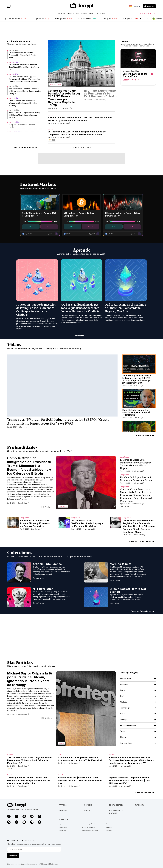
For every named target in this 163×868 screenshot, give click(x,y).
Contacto (109, 824)
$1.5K (132, 227)
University (139, 805)
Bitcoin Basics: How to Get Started (128, 590)
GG (77, 14)
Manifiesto (63, 831)
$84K (72, 227)
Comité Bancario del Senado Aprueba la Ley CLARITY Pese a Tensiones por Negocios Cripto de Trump (64, 98)
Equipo (61, 824)
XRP (104, 19)
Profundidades (116, 805)
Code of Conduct (89, 827)
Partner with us (147, 13)
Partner (63, 805)
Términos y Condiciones (91, 824)
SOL (124, 19)
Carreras (109, 827)
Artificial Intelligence (47, 564)
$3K (114, 227)
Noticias (62, 14)
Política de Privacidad (90, 831)
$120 (31, 227)
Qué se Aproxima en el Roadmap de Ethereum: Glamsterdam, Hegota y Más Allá (125, 308)
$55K (91, 227)
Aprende (71, 14)
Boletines (101, 14)
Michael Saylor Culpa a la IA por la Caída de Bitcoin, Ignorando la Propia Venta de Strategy (30, 679)
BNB (57, 19)
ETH (33, 19)
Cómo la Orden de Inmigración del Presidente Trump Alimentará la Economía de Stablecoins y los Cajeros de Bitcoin (29, 466)
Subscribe (13, 855)
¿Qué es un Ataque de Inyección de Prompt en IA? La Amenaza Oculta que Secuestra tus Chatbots (36, 309)
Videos (92, 14)
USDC (80, 19)
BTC (9, 19)
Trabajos (109, 831)
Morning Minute (121, 564)
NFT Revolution (43, 589)
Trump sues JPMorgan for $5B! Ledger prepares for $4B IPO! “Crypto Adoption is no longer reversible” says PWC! (58, 421)
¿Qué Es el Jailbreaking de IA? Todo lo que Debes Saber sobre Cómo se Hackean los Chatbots (80, 308)
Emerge (84, 14)
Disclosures (63, 827)
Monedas (63, 811)
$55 (49, 227)
